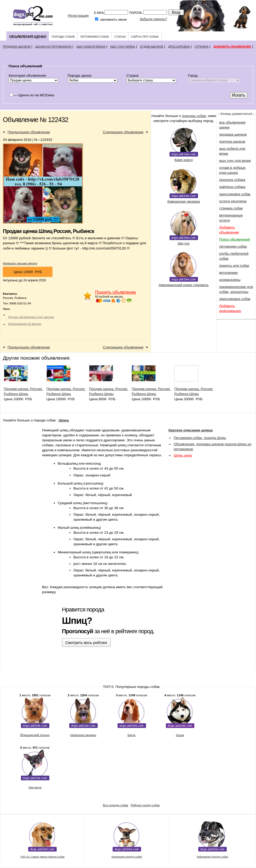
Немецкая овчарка (83, 735)
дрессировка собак (235, 194)
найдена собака (232, 187)
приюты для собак (234, 266)
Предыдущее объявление (29, 132)
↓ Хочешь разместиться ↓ (236, 114)
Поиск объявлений (234, 239)
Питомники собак (95, 37)
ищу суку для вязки (235, 161)
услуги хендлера (233, 201)
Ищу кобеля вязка (91, 47)
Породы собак (63, 37)
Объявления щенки (28, 37)
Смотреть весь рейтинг (86, 642)
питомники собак (233, 246)
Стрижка (202, 47)
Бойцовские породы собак (213, 857)
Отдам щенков (152, 47)
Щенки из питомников (53, 47)
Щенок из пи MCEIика (36, 95)
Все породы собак (116, 805)
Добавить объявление (232, 47)
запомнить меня (113, 20)
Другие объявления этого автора (31, 317)
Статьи (120, 37)
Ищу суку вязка (123, 47)
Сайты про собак (145, 37)
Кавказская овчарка (184, 201)
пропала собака (232, 180)
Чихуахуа (35, 787)
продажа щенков (233, 134)
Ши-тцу (184, 243)
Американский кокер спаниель (184, 285)
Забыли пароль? (153, 19)
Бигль (132, 735)
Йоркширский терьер (35, 735)
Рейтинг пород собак (145, 805)
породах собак (194, 116)
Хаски (180, 735)
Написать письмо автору (20, 263)
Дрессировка (179, 47)
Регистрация (78, 16)
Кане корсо (184, 160)
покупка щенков (232, 141)
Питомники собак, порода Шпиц (200, 438)
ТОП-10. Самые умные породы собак (42, 857)
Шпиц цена (183, 455)
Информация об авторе (25, 324)
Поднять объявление (115, 292)
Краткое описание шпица (191, 430)
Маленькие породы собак (127, 857)
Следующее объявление (123, 132)
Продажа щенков (16, 47)
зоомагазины (230, 280)
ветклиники (228, 273)
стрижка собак (231, 208)
